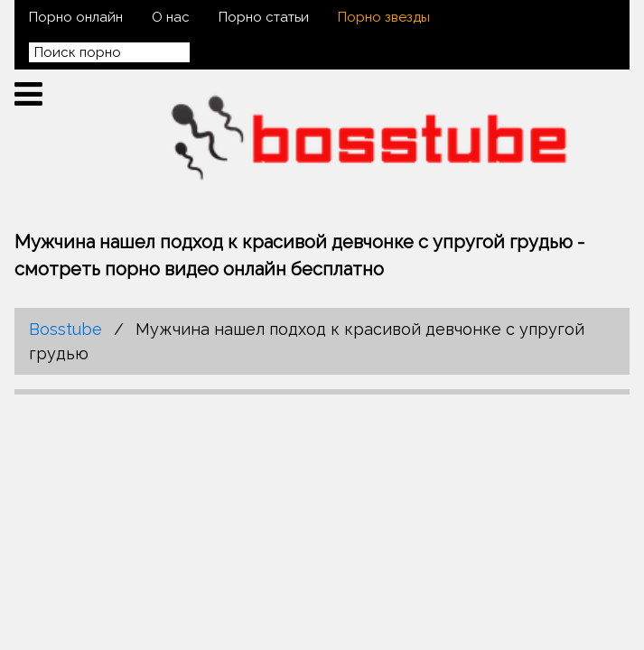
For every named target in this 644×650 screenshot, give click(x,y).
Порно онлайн (76, 17)
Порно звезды (384, 17)
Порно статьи (264, 17)
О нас (171, 17)
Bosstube (65, 329)
